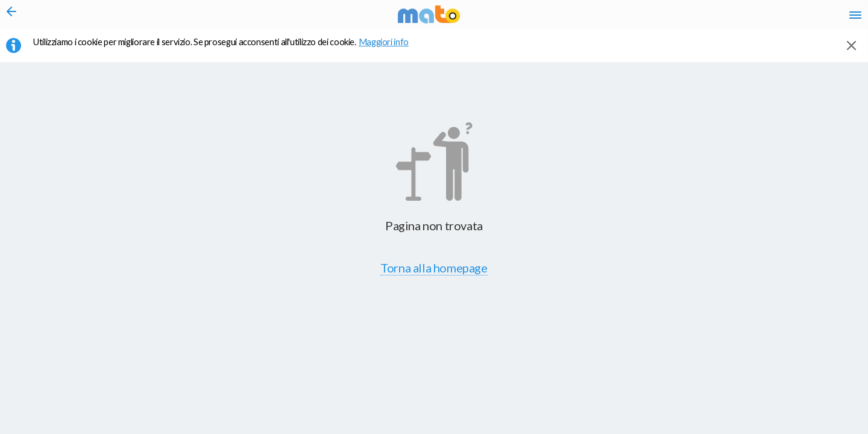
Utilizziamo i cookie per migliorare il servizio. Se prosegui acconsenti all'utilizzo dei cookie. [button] (228, 49)
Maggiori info (390, 49)
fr (728, 18)
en (704, 18)
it (682, 18)
